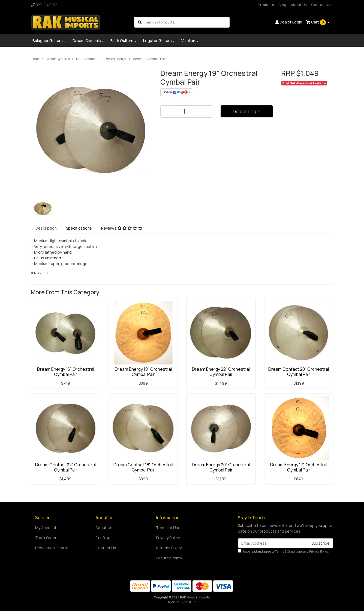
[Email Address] (273, 543)
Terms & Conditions (289, 551)
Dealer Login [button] (289, 22)
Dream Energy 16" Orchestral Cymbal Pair (66, 372)
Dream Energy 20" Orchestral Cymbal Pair (221, 467)
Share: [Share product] (175, 92)
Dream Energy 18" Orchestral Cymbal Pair (143, 372)
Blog (282, 5)
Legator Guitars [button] (157, 41)
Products (266, 5)
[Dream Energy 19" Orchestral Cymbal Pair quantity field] (186, 112)
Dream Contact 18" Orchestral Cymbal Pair (143, 467)
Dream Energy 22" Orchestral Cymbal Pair (221, 372)
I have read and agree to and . (283, 551)
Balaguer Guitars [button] (48, 41)
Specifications (79, 228)
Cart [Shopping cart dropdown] (316, 22)
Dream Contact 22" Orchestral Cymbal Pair (65, 467)
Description (46, 228)
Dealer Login (247, 111)
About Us (299, 5)
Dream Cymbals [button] (87, 41)
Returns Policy (169, 548)
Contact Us (321, 5)
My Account (46, 528)
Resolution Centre (52, 548)
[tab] (46, 228)
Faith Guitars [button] (122, 41)
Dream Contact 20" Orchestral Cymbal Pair (299, 372)
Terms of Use (168, 528)
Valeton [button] (188, 41)
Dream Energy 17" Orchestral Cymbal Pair (299, 467)
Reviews (122, 228)
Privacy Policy (168, 538)
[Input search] (187, 22)
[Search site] (140, 22)
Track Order (46, 538)
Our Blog (103, 538)
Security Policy (169, 558)
